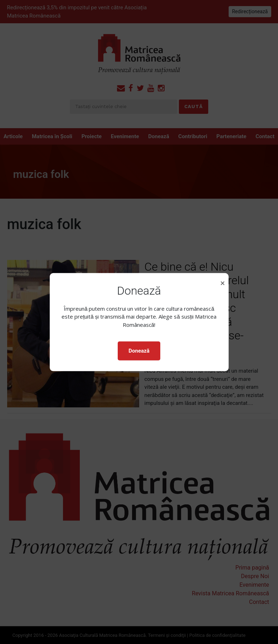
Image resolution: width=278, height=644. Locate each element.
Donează (139, 351)
